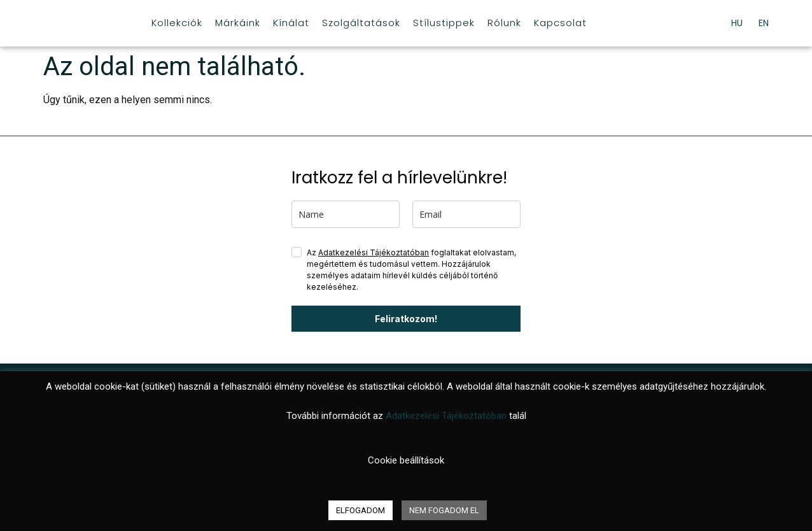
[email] (466, 214)
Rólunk (504, 23)
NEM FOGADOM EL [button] (444, 510)
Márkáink (238, 23)
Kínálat (291, 23)
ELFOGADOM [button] (360, 510)
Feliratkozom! (406, 319)
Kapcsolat (560, 23)
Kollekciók (177, 23)
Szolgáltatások (361, 23)
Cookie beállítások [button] (406, 460)
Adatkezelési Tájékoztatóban (374, 252)
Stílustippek (444, 23)
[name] (346, 214)
